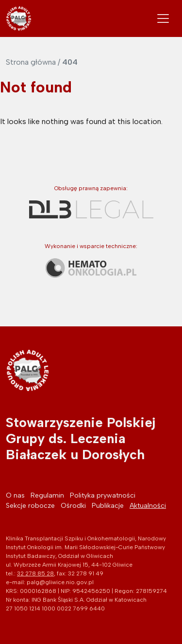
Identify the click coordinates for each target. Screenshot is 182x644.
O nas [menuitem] (15, 495)
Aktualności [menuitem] (148, 506)
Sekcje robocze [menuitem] (30, 506)
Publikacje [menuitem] (108, 506)
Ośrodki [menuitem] (73, 506)
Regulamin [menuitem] (47, 495)
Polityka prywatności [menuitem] (103, 495)
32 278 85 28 (35, 573)
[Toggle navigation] (163, 18)
